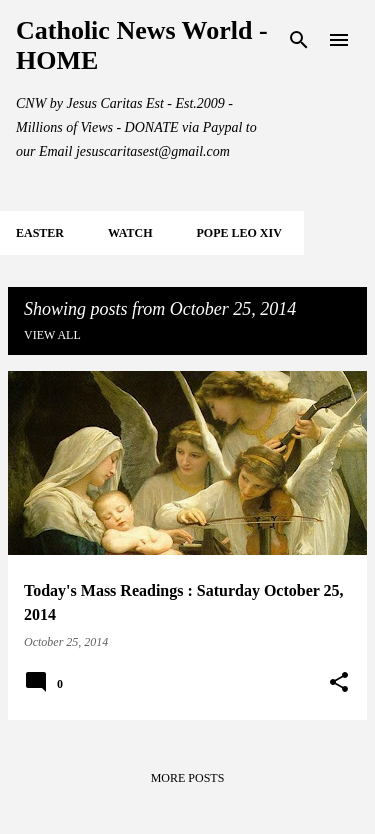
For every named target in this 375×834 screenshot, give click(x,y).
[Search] (299, 40)
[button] (339, 683)
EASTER (40, 233)
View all (52, 335)
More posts (188, 778)
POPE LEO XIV (238, 233)
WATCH (130, 233)
